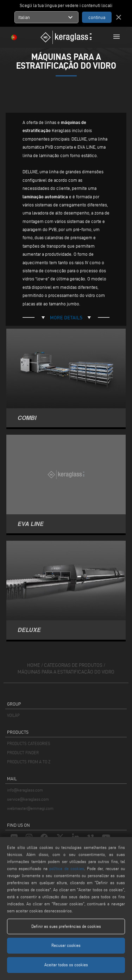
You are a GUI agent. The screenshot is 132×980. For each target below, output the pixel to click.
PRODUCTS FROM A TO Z (29, 762)
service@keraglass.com (28, 799)
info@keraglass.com (25, 790)
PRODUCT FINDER (23, 753)
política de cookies (67, 869)
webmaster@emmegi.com (30, 808)
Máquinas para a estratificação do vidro (66, 672)
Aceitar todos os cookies (66, 965)
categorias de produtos (73, 665)
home (34, 665)
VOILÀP (13, 715)
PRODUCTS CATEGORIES (29, 743)
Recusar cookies (66, 945)
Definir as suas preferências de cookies (66, 926)
